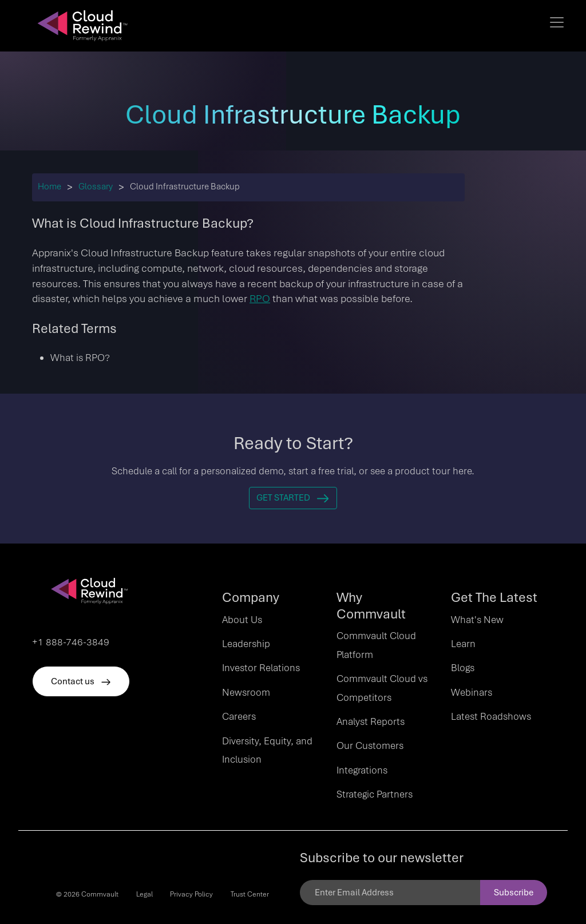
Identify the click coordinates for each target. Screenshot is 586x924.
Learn (463, 644)
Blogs (463, 668)
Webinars (472, 692)
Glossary (96, 187)
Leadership (246, 644)
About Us (242, 620)
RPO (260, 298)
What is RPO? (80, 358)
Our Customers (370, 745)
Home (50, 187)
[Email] (390, 893)
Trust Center (250, 894)
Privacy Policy (191, 894)
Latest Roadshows (491, 716)
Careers (239, 716)
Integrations (362, 770)
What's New (477, 620)
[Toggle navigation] (557, 22)
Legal (144, 894)
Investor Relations (261, 668)
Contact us (81, 681)
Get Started (293, 498)
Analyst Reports (371, 721)
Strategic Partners (375, 794)
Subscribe (514, 893)
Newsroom (246, 692)
